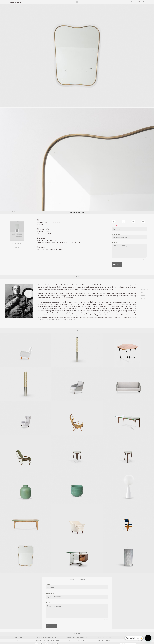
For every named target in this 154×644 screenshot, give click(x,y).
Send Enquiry (117, 264)
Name (114, 226)
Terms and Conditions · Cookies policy (77, 642)
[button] (148, 638)
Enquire (114, 242)
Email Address (117, 234)
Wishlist (133, 2)
